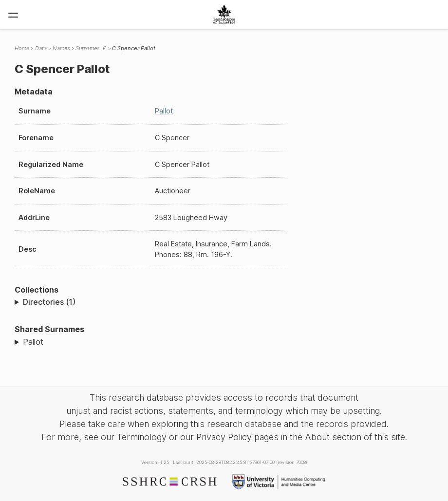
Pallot (164, 111)
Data (41, 48)
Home (22, 48)
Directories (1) (49, 302)
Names (61, 48)
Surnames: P (91, 48)
